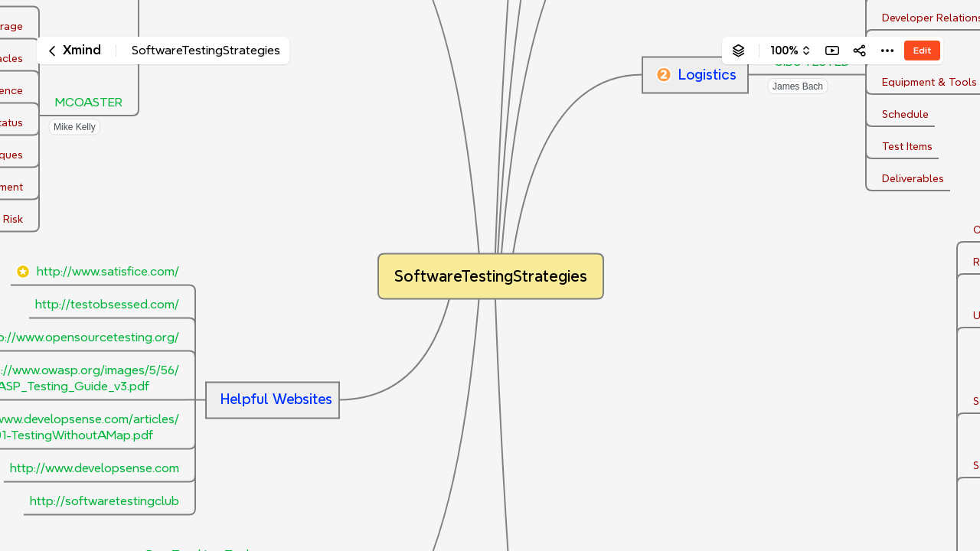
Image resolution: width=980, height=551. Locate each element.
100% (784, 51)
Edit (922, 50)
